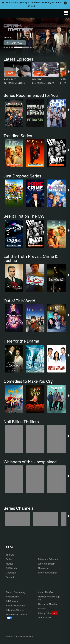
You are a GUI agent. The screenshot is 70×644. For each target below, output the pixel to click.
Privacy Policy (44, 3)
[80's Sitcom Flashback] (46, 519)
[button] (69, 74)
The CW (7, 12)
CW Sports (11, 568)
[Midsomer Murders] (17, 519)
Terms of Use (45, 618)
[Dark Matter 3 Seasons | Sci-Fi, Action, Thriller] (35, 37)
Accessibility (12, 597)
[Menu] (66, 13)
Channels (11, 573)
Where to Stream (47, 564)
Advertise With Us (15, 610)
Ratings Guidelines (16, 606)
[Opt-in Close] (65, 3)
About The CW (46, 592)
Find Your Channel (48, 573)
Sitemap (42, 609)
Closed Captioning (15, 592)
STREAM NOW (15, 43)
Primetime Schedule (48, 559)
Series (9, 559)
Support (10, 577)
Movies (10, 564)
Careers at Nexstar (48, 604)
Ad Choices (12, 601)
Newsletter (44, 568)
